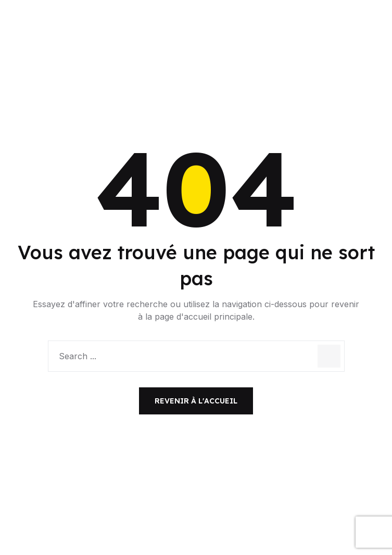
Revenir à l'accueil (196, 401)
